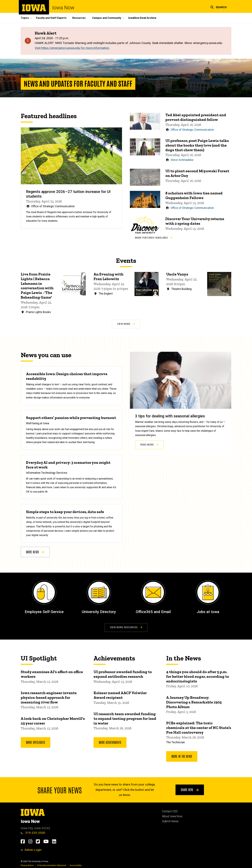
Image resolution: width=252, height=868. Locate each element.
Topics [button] (25, 18)
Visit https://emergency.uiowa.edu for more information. (72, 48)
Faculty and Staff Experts (51, 18)
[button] (218, 7)
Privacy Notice (27, 865)
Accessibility (76, 865)
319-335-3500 (33, 833)
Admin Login (33, 850)
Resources (79, 18)
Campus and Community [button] (107, 18)
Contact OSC (170, 811)
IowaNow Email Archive (142, 18)
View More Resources (126, 627)
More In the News (182, 756)
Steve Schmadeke (182, 160)
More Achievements (110, 742)
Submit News (170, 821)
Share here (190, 789)
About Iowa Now (172, 816)
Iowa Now (63, 8)
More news (35, 552)
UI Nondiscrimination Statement (52, 865)
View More (126, 324)
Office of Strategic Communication (53, 206)
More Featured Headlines (154, 238)
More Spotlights (36, 742)
